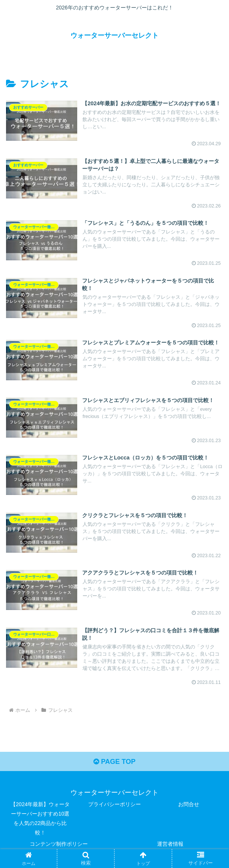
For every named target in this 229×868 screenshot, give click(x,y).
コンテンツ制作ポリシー (59, 844)
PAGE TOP (114, 762)
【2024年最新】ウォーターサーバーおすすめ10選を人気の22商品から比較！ (40, 819)
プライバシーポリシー (114, 804)
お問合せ (189, 804)
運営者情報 (170, 844)
